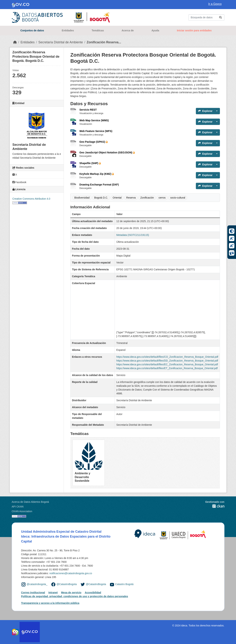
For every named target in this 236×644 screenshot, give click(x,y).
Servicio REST (88, 110)
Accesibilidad (93, 593)
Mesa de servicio (71, 593)
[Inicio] (15, 42)
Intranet (53, 593)
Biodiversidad (82, 198)
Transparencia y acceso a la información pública (50, 603)
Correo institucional (33, 593)
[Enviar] (220, 17)
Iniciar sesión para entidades (194, 30)
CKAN (215, 506)
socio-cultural (178, 198)
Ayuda (155, 30)
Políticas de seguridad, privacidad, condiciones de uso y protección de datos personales (75, 596)
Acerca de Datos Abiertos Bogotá (30, 502)
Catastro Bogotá (124, 584)
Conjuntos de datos (32, 30)
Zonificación (147, 198)
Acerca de (128, 30)
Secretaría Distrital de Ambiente (61, 42)
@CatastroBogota (67, 584)
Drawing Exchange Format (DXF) (99, 185)
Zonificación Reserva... (104, 42)
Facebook (19, 182)
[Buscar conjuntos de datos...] (206, 17)
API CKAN (18, 507)
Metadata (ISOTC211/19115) (133, 235)
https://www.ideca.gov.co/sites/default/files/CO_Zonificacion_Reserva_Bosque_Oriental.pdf (167, 357)
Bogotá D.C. (101, 198)
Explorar (205, 111)
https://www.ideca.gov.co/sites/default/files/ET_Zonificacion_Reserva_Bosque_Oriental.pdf (167, 368)
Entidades (68, 30)
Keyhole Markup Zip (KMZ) (97, 174)
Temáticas (98, 30)
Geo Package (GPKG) (94, 142)
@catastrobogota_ (37, 584)
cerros (162, 198)
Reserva (131, 198)
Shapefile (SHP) (90, 163)
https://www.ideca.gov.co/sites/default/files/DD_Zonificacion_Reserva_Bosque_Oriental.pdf (167, 361)
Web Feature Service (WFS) (96, 131)
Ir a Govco (215, 4)
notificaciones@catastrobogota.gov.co (71, 573)
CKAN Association (22, 511)
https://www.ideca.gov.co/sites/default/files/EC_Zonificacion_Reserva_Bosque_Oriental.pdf (167, 364)
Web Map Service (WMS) (94, 120)
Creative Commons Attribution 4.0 (31, 199)
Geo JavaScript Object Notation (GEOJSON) (107, 152)
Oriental (117, 198)
